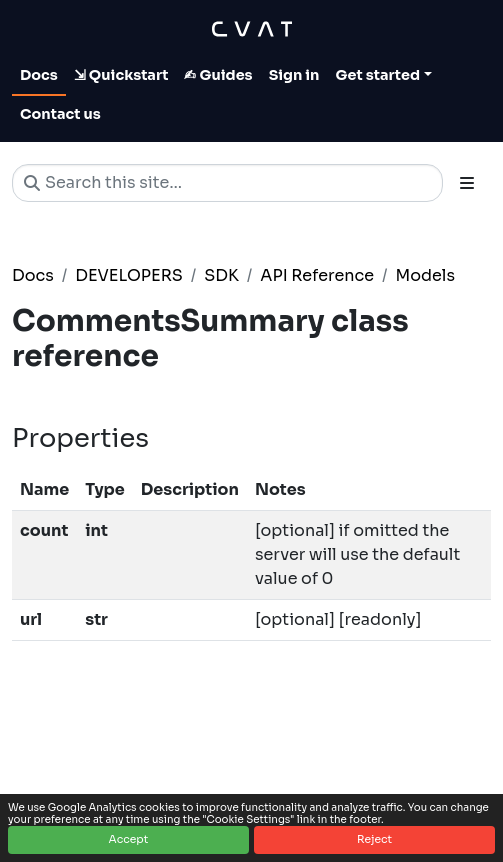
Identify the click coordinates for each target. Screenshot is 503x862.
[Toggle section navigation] (467, 183)
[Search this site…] (227, 183)
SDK (221, 275)
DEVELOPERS (128, 275)
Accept (129, 839)
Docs (33, 275)
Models (425, 275)
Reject (374, 839)
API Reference (317, 275)
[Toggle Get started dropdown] (384, 76)
